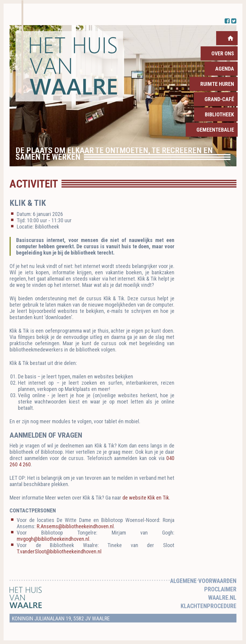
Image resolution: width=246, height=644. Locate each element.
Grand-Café (219, 99)
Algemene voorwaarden (203, 581)
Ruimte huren (217, 84)
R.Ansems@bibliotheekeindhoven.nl (75, 526)
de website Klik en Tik (146, 498)
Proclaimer (220, 589)
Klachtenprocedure (209, 606)
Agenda (225, 69)
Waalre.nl (222, 598)
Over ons (223, 53)
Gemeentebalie (215, 130)
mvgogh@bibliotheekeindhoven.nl (53, 539)
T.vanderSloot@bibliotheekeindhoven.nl (59, 551)
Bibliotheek (219, 114)
